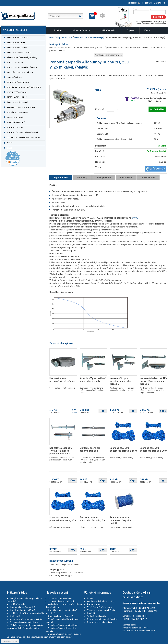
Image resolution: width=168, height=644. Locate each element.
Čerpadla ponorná (16, 43)
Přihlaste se (132, 3)
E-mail (136, 9)
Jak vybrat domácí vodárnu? (22, 610)
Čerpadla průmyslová (18, 103)
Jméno (153, 9)
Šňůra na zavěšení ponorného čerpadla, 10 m (123, 449)
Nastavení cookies (10, 641)
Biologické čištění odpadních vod (24, 622)
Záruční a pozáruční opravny (99, 607)
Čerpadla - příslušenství (19, 53)
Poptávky (58, 30)
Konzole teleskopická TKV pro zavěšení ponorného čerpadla (153, 381)
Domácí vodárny (15, 63)
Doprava (131, 30)
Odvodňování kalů (16, 122)
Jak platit (91, 613)
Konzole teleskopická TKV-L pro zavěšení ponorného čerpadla (61, 451)
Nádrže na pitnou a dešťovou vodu (24, 87)
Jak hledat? (15, 616)
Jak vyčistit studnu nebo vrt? (61, 598)
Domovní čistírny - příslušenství (22, 133)
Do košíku (159, 109)
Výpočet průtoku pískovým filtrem (63, 625)
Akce (10, 148)
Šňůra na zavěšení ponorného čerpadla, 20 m (153, 449)
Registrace (147, 3)
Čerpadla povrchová (17, 48)
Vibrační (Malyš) (97, 37)
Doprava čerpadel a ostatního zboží (102, 619)
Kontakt (148, 30)
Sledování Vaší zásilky (96, 616)
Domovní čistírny (15, 128)
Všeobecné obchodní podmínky (101, 601)
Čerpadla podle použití (18, 38)
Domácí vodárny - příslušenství (22, 67)
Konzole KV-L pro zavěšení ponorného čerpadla (120, 381)
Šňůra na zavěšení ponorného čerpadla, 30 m (63, 519)
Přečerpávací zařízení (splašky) (22, 58)
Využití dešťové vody (17, 92)
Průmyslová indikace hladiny (21, 107)
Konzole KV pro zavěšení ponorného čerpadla (93, 380)
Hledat (80, 16)
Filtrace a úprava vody (18, 82)
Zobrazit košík (92, 16)
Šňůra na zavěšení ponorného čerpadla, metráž (121, 520)
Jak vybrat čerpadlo (81, 30)
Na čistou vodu (81, 37)
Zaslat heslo (160, 3)
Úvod (52, 37)
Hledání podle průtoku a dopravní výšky (27, 613)
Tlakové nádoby (15, 77)
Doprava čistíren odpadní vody (100, 622)
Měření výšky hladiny (17, 97)
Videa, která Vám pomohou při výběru (26, 619)
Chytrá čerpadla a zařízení (20, 72)
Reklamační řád (94, 604)
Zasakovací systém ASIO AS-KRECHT (24, 138)
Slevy (10, 143)
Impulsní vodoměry (16, 117)
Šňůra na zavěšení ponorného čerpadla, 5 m (93, 519)
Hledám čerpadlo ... (108, 30)
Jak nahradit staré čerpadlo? (22, 607)
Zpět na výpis (161, 61)
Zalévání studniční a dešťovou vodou (64, 634)
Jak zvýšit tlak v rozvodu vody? (62, 601)
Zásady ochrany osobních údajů (101, 610)
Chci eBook (158, 17)
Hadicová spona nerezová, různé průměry (62, 380)
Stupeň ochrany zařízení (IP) (61, 616)
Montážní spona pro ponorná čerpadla (90, 449)
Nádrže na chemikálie (18, 112)
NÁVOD (135, 218)
